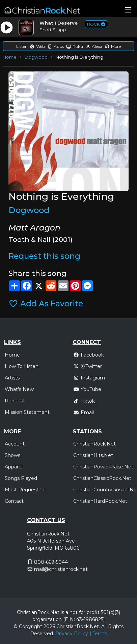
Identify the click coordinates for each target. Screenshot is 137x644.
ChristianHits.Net (93, 455)
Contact (14, 501)
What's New (19, 389)
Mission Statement (27, 412)
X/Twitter (88, 366)
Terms (100, 634)
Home (10, 57)
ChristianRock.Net (94, 444)
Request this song (44, 256)
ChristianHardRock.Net (100, 501)
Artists (12, 378)
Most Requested (25, 490)
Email (84, 412)
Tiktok (84, 401)
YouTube (87, 389)
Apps (56, 46)
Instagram (89, 378)
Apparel (14, 467)
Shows (12, 455)
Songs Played (21, 478)
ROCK (96, 24)
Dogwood (36, 57)
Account (15, 444)
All (104, 626)
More (113, 46)
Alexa (94, 46)
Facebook (89, 355)
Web (37, 46)
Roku (75, 46)
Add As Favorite (46, 304)
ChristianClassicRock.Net (102, 478)
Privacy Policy (72, 634)
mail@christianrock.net (61, 569)
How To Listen (22, 366)
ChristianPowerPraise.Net (103, 467)
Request (15, 401)
